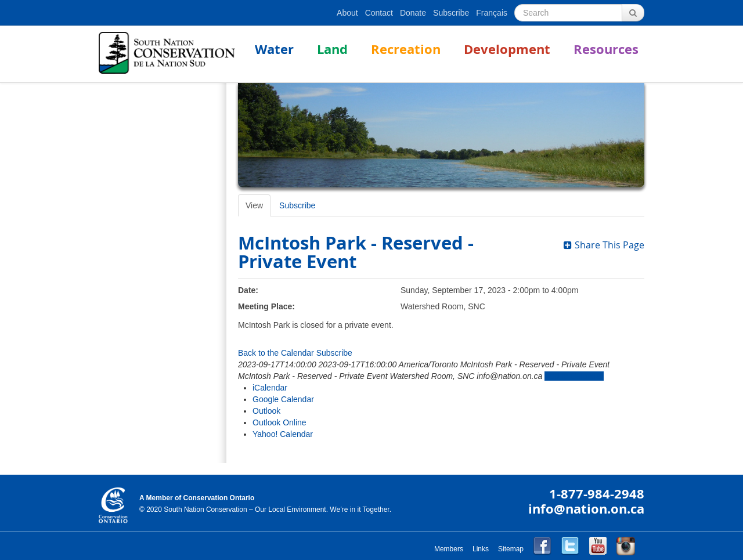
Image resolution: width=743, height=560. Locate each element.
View (254, 205)
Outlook (266, 411)
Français (492, 13)
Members (449, 549)
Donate (413, 13)
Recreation (406, 49)
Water (274, 49)
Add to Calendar (574, 376)
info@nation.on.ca (586, 509)
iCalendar (270, 388)
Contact (379, 13)
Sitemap (511, 549)
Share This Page (604, 245)
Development (507, 49)
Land (332, 49)
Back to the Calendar (276, 353)
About (347, 13)
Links (481, 549)
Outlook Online (279, 422)
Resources (606, 49)
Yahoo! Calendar (283, 434)
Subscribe (451, 13)
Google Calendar (283, 399)
